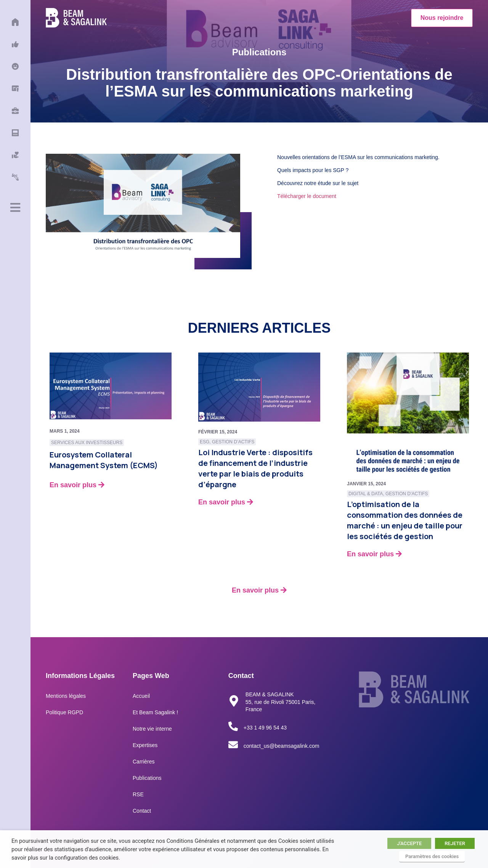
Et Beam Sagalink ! (155, 712)
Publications (147, 778)
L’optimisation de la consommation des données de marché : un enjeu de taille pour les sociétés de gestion (405, 520)
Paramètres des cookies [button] (432, 856)
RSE (138, 794)
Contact (142, 811)
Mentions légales (66, 696)
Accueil (141, 696)
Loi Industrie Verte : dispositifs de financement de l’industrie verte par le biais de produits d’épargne (255, 468)
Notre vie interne (152, 729)
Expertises (145, 745)
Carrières (144, 762)
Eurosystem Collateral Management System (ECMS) (104, 460)
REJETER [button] (455, 843)
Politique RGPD (64, 712)
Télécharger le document (307, 196)
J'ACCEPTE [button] (409, 843)
